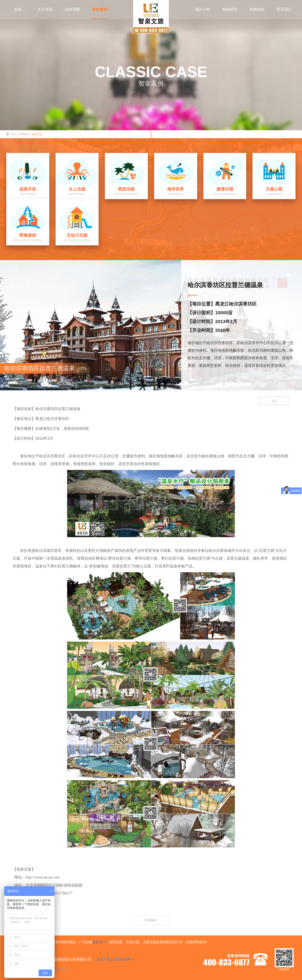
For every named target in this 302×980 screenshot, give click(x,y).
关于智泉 (45, 9)
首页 (18, 9)
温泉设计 (99, 942)
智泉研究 (230, 9)
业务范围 (72, 9)
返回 (274, 401)
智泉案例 (100, 9)
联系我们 (284, 9)
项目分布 (202, 9)
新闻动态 (257, 9)
